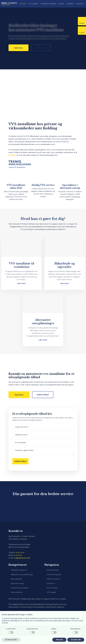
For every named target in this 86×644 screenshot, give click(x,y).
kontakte (12, 155)
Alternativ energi (49, 4)
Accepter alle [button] (76, 640)
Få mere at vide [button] (11, 640)
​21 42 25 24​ (18, 555)
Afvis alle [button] (59, 640)
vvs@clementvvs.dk (22, 558)
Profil (62, 4)
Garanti (70, 4)
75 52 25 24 (20, 553)
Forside (23, 4)
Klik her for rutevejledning (19, 547)
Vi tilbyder (33, 4)
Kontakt (80, 4)
